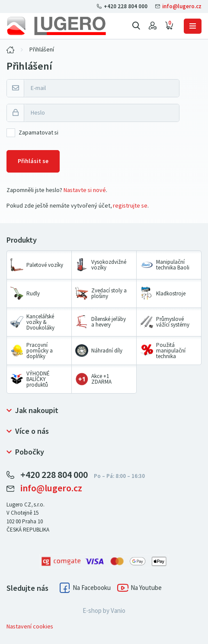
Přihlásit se (33, 161)
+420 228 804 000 (123, 6)
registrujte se (130, 206)
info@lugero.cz (178, 6)
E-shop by (104, 611)
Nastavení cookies (30, 626)
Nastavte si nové (85, 190)
